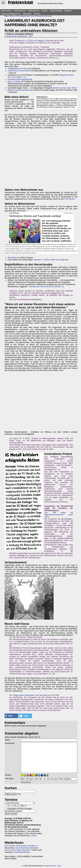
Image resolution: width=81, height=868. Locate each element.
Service (37, 14)
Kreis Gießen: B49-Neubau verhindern (20, 846)
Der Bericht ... (71, 199)
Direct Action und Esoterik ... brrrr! (20, 36)
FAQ (59, 866)
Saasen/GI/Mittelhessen (11, 14)
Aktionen (37, 260)
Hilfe (19, 794)
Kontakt (46, 866)
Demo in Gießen (14, 81)
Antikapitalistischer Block (18, 69)
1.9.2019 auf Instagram (35, 41)
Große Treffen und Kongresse (56, 260)
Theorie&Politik (56, 11)
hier (62, 41)
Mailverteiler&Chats (22, 852)
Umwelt (44, 11)
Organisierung (33, 11)
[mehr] (34, 836)
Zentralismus (13, 258)
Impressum (53, 866)
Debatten (68, 11)
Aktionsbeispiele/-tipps (26, 16)
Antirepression (20, 11)
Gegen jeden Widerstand (24, 695)
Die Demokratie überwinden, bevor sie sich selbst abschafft (22, 849)
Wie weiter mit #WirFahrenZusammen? (59, 514)
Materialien (27, 14)
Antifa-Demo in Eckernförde (19, 71)
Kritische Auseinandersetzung (20, 90)
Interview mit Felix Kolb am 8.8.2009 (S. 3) (46, 287)
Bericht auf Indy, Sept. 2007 (65, 88)
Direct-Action (6, 11)
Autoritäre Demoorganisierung (20, 79)
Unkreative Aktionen (44, 16)
